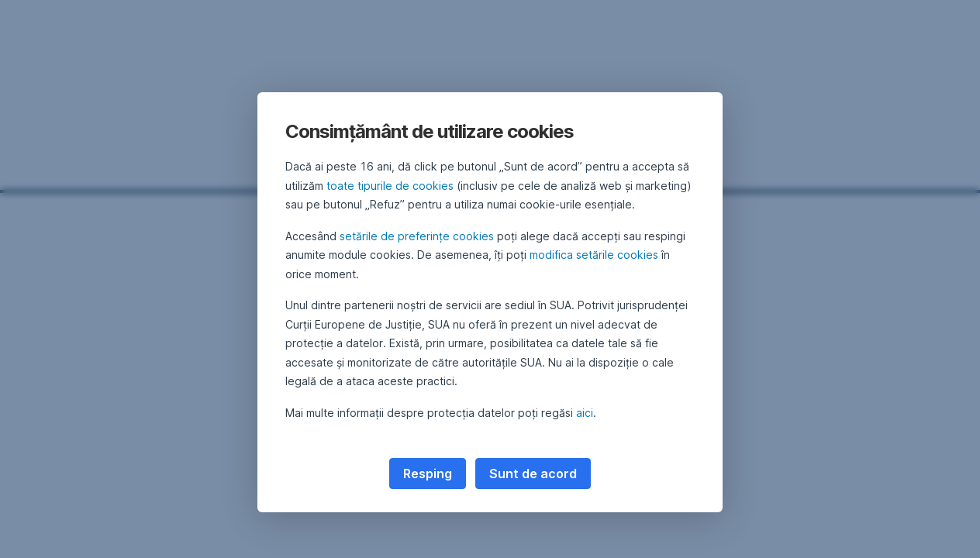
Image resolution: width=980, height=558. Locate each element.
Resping (428, 474)
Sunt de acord (533, 474)
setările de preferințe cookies (417, 236)
